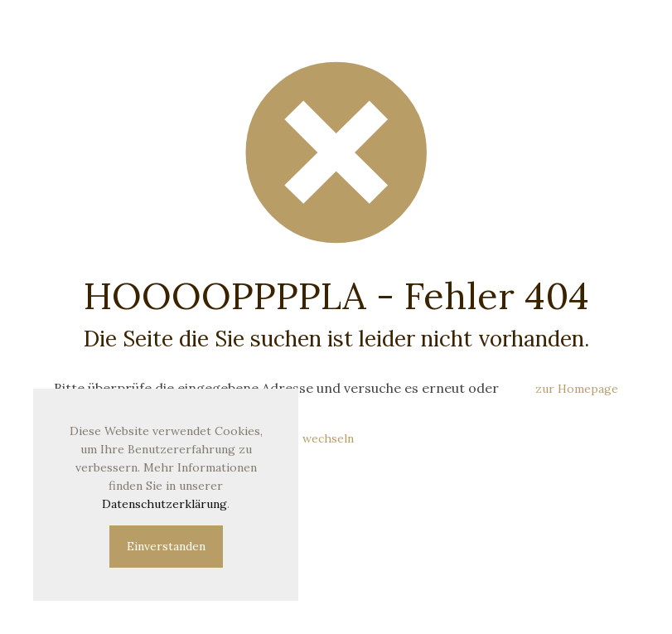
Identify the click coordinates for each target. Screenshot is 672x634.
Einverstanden (166, 546)
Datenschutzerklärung (164, 504)
